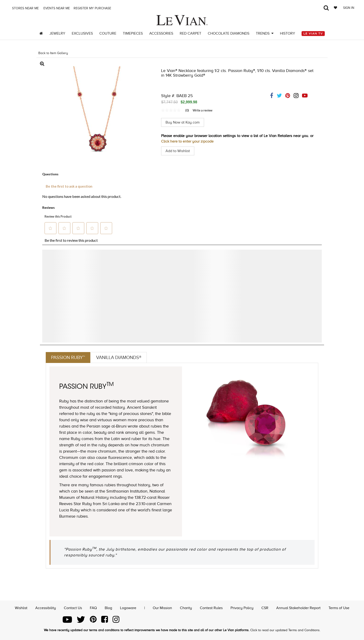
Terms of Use (339, 608)
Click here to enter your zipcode (187, 141)
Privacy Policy (242, 608)
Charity (186, 608)
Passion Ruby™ (68, 357)
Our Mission (162, 608)
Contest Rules (211, 608)
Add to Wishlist (178, 151)
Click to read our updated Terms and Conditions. (285, 630)
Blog (108, 608)
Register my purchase (93, 8)
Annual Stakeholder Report (298, 608)
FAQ (93, 608)
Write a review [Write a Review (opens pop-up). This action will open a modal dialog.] (203, 110)
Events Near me (56, 8)
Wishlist (21, 608)
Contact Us (73, 608)
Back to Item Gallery (53, 53)
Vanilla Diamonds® (119, 357)
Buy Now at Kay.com (183, 122)
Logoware (128, 608)
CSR (265, 608)
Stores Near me (25, 8)
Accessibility (46, 608)
